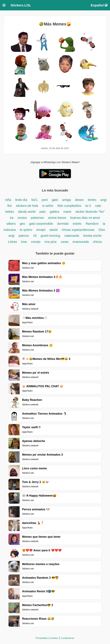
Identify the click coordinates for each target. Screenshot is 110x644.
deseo (79, 200)
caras (65, 242)
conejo (36, 242)
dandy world (27, 212)
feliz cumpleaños (70, 206)
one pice (51, 242)
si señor (48, 206)
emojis (41, 230)
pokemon (37, 218)
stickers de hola (27, 206)
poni (45, 200)
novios (23, 218)
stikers (11, 224)
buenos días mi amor (85, 218)
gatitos (55, 212)
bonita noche (93, 236)
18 (35, 236)
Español (99, 5)
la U (88, 206)
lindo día (22, 200)
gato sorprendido (42, 224)
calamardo (72, 236)
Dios (102, 230)
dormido (63, 224)
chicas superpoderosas (78, 230)
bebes (10, 212)
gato (55, 200)
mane (67, 212)
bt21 (35, 200)
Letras (13, 242)
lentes (92, 200)
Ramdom (92, 224)
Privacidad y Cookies (47, 638)
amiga (67, 200)
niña (8, 200)
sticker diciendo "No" (90, 212)
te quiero (26, 230)
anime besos (57, 218)
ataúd (54, 230)
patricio (24, 236)
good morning (50, 236)
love (24, 242)
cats (98, 206)
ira (12, 218)
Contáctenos (68, 638)
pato (43, 212)
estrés (77, 224)
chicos (97, 242)
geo (23, 224)
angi (11, 236)
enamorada (81, 242)
